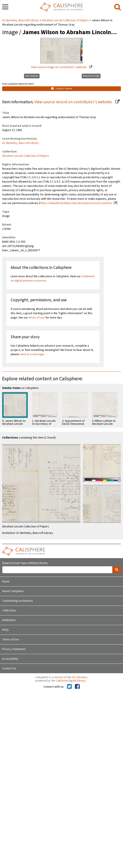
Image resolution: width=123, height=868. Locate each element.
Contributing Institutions (18, 601)
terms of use (37, 318)
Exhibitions (9, 620)
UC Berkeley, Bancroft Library (21, 20)
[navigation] (5, 7)
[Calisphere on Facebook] (77, 687)
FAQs (5, 630)
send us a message (32, 354)
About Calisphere (13, 591)
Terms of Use (11, 640)
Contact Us (9, 669)
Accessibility (10, 659)
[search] (118, 7)
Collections (9, 611)
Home (6, 582)
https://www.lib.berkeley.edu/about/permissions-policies (76, 203)
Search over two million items (25, 563)
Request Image (91, 76)
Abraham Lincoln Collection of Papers (65, 20)
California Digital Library (71, 681)
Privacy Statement (14, 649)
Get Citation (32, 76)
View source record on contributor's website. (74, 102)
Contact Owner (62, 89)
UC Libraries (80, 677)
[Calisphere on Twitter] (69, 687)
